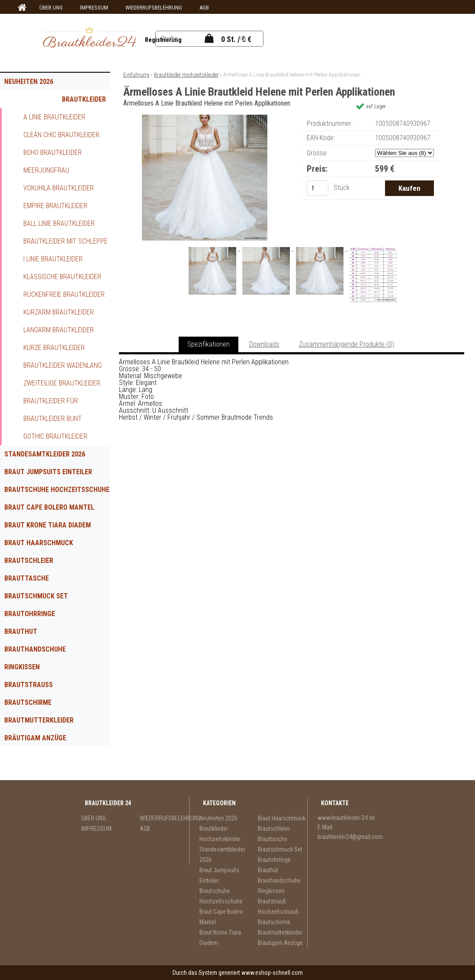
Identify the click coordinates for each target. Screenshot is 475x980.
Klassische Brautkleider (62, 277)
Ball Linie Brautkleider (59, 223)
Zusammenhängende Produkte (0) (347, 344)
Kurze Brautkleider (54, 348)
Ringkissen (22, 667)
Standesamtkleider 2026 (45, 454)
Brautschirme (28, 702)
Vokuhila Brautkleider (59, 188)
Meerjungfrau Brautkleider (46, 173)
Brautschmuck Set (36, 596)
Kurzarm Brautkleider (59, 312)
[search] (254, 39)
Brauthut (21, 631)
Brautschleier (29, 561)
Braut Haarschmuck (39, 543)
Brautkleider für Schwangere (51, 403)
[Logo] (89, 39)
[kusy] (318, 188)
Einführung (136, 75)
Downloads (264, 344)
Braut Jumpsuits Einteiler (48, 472)
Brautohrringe (30, 614)
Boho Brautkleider (53, 153)
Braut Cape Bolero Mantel (49, 507)
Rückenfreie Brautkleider (64, 294)
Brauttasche (27, 578)
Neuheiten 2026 (29, 82)
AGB (204, 8)
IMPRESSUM (94, 8)
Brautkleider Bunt (53, 419)
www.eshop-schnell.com (272, 973)
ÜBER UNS (51, 8)
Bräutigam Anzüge (35, 738)
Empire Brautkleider (55, 206)
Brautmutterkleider (39, 720)
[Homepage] (21, 8)
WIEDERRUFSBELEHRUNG (154, 8)
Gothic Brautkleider (55, 436)
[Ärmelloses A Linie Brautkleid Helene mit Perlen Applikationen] (205, 118)
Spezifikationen (209, 344)
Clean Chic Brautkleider (61, 135)
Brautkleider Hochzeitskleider (77, 102)
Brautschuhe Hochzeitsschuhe (57, 490)
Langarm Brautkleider (59, 330)
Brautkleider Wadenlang (63, 365)
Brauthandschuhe (35, 649)
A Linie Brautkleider (54, 117)
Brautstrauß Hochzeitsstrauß (36, 687)
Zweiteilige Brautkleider (62, 383)
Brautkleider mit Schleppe (66, 241)
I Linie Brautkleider (53, 259)
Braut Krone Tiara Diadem (48, 525)
